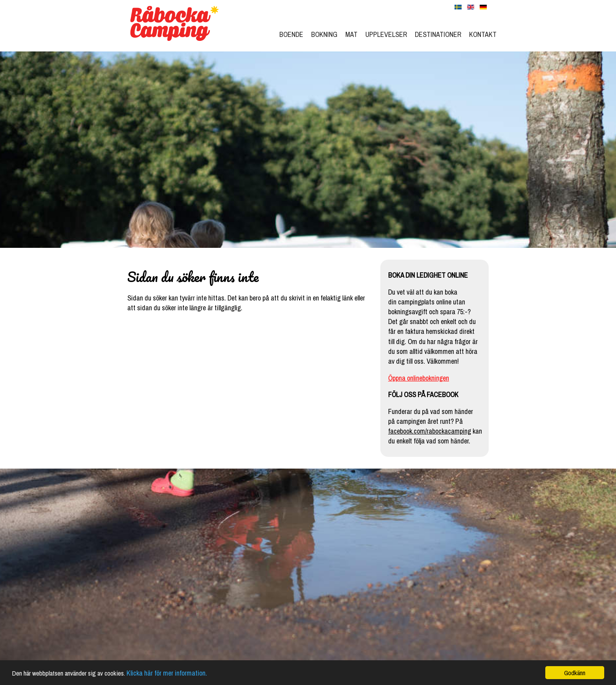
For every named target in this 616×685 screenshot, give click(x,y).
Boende (291, 34)
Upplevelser (386, 34)
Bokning (324, 34)
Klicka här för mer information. (167, 673)
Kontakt (483, 34)
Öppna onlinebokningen (419, 378)
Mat (351, 34)
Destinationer (438, 34)
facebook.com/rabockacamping (430, 431)
